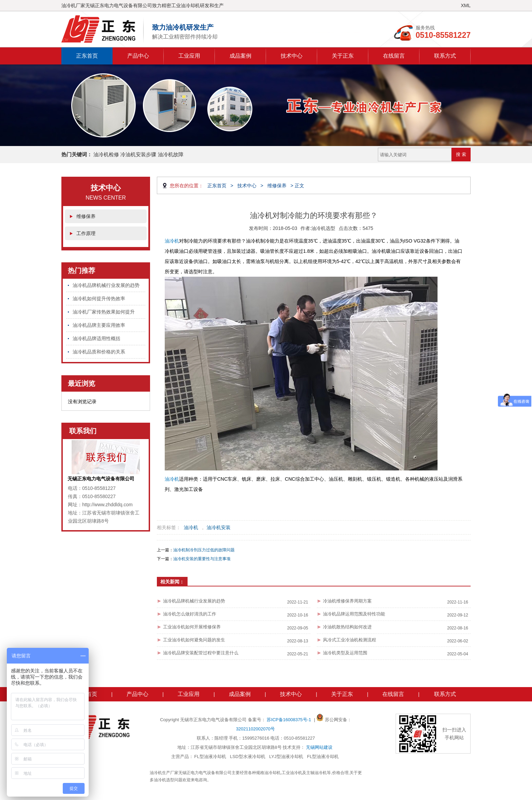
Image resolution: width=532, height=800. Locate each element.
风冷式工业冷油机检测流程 (350, 640)
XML (466, 5)
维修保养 (86, 216)
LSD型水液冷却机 (247, 757)
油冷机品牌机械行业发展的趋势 (106, 285)
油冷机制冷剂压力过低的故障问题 (204, 550)
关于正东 (343, 56)
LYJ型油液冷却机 (286, 757)
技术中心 (292, 56)
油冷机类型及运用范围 (345, 653)
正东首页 (87, 56)
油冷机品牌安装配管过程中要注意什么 (201, 653)
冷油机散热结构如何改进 (347, 627)
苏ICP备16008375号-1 (290, 720)
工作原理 (86, 233)
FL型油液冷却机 (210, 757)
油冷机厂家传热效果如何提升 (104, 312)
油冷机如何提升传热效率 (99, 299)
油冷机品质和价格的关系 (99, 352)
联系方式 (445, 56)
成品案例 (240, 56)
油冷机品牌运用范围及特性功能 (354, 614)
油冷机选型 (323, 228)
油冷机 (172, 241)
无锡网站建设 (319, 747)
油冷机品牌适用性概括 (97, 338)
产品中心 (138, 56)
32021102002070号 (255, 729)
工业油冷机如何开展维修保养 (192, 627)
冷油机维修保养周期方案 (347, 601)
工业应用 (189, 56)
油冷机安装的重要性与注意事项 (202, 559)
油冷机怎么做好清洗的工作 (190, 614)
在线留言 (394, 56)
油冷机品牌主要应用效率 (99, 325)
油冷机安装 (219, 527)
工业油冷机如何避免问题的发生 (194, 640)
